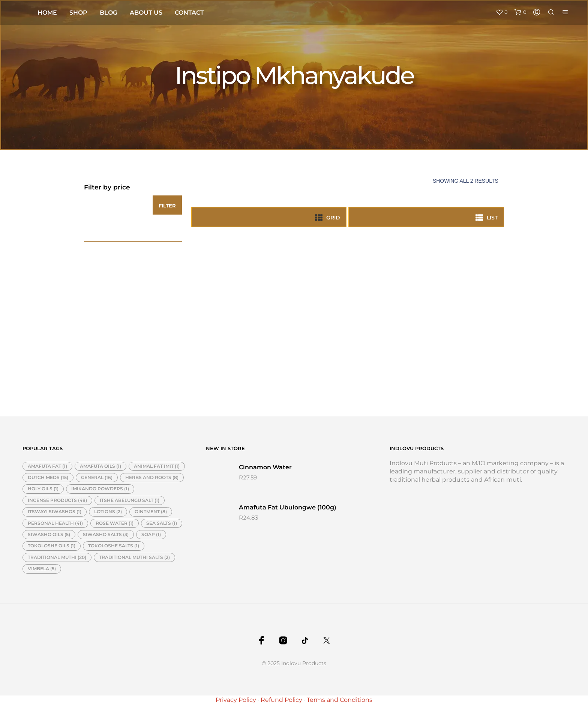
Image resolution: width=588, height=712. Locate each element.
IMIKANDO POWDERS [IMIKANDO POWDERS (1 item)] (100, 489)
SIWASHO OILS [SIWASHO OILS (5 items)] (49, 534)
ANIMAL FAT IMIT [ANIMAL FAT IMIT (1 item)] (157, 466)
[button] (502, 12)
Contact (189, 13)
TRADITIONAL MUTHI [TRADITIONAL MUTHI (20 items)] (57, 557)
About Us (146, 13)
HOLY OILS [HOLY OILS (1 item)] (43, 489)
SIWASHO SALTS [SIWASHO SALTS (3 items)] (106, 534)
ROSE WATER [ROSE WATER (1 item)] (115, 523)
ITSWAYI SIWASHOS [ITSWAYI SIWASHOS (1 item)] (55, 511)
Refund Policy (281, 700)
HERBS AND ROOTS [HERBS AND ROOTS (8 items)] (152, 477)
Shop (78, 13)
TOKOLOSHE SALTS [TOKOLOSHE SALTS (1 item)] (114, 546)
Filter (167, 206)
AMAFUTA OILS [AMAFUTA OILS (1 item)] (100, 466)
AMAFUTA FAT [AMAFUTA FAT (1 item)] (47, 466)
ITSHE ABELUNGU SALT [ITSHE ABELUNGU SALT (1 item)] (130, 500)
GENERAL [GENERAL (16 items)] (97, 477)
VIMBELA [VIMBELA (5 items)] (42, 569)
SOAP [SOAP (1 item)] (151, 534)
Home (47, 13)
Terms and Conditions (340, 700)
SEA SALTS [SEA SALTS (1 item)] (162, 523)
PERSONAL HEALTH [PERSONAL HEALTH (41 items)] (55, 523)
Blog (109, 13)
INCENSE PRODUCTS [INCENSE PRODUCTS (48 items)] (57, 500)
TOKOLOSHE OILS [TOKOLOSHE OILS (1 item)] (52, 546)
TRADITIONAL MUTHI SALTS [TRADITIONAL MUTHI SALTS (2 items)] (134, 557)
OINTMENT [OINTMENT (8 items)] (151, 511)
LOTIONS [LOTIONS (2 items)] (108, 511)
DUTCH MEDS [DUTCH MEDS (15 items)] (48, 477)
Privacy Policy (236, 700)
